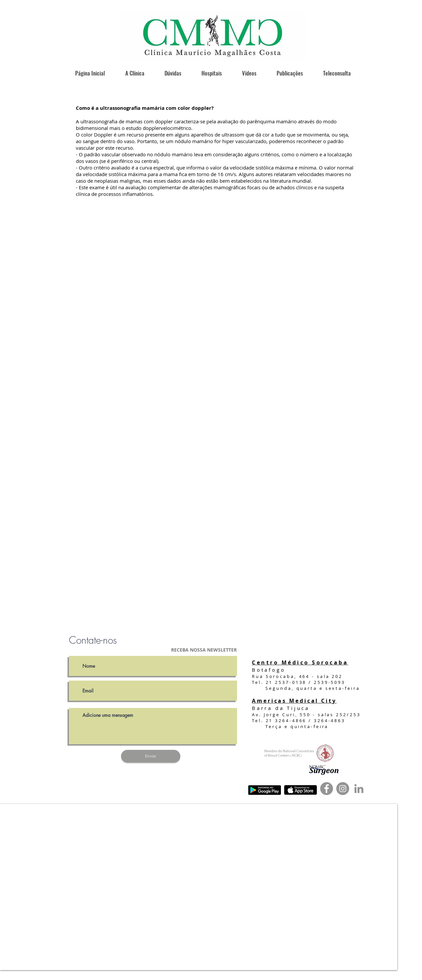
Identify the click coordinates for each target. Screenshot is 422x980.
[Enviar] (151, 756)
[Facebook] (327, 789)
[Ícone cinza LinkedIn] (359, 789)
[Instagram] (343, 789)
